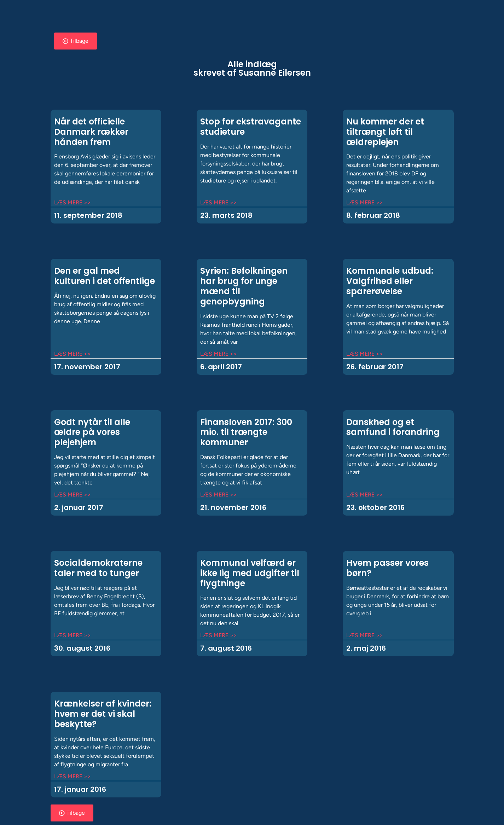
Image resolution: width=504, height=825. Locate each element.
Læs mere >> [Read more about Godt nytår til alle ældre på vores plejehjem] (73, 495)
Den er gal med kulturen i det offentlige (105, 276)
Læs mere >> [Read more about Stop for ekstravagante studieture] (219, 202)
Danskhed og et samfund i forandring (393, 427)
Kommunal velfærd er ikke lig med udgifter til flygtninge (250, 573)
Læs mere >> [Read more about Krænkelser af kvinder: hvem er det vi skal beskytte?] (73, 776)
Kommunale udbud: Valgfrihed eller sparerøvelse (390, 281)
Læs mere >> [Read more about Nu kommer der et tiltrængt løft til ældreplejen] (365, 202)
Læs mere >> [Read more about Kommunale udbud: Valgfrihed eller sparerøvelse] (365, 354)
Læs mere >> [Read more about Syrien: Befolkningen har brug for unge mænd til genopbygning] (219, 354)
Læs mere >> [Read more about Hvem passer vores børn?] (365, 635)
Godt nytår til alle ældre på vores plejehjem (92, 432)
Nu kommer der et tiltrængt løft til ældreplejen (385, 132)
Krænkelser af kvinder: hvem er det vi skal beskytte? (103, 714)
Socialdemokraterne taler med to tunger (98, 568)
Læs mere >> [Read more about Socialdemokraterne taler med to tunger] (73, 635)
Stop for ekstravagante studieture (251, 127)
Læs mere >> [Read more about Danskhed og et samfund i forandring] (365, 495)
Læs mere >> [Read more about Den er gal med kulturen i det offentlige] (73, 354)
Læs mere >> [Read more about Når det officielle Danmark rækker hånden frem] (73, 202)
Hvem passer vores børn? (387, 568)
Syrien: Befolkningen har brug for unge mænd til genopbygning (244, 286)
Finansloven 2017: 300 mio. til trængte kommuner (246, 432)
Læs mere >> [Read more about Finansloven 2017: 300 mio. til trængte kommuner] (219, 495)
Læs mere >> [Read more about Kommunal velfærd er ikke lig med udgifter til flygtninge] (219, 635)
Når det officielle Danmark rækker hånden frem (91, 132)
